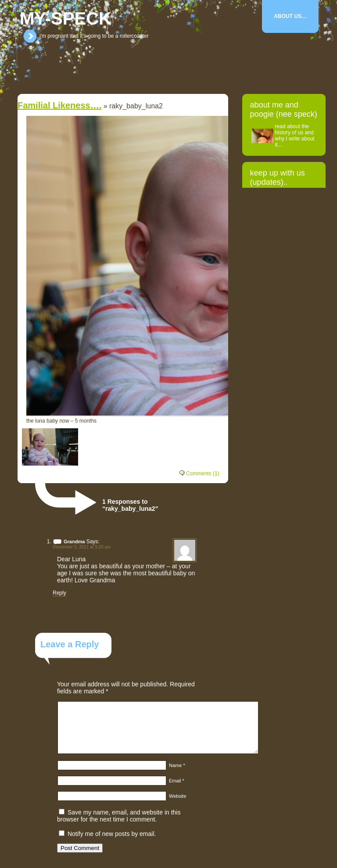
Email (177, 781)
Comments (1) (203, 473)
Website (178, 796)
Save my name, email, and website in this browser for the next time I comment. (119, 816)
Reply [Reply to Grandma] (59, 593)
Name (177, 765)
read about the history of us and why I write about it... (295, 136)
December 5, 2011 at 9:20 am (82, 547)
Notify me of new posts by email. (112, 834)
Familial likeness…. (59, 105)
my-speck (66, 18)
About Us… (290, 16)
